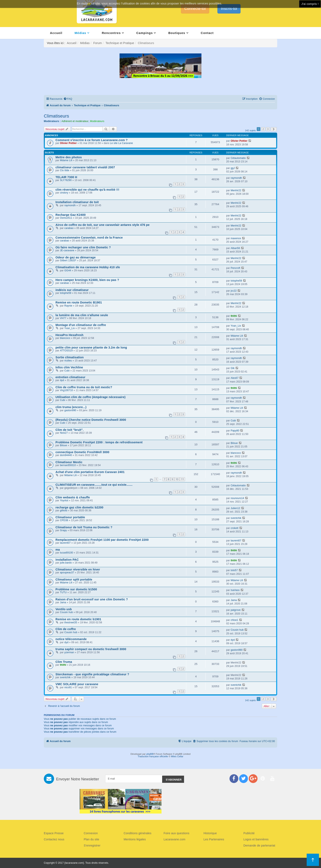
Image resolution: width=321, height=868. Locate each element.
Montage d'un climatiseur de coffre (81, 325)
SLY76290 (66, 180)
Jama (63, 602)
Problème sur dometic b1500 (76, 589)
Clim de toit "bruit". (70, 430)
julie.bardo (66, 563)
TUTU (63, 592)
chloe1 (235, 620)
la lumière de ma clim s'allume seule (82, 315)
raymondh (236, 178)
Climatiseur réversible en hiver (78, 569)
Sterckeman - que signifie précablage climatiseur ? (92, 674)
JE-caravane (67, 250)
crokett (235, 528)
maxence (236, 238)
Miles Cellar (177, 756)
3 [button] (268, 129)
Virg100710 (67, 390)
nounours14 (237, 498)
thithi (234, 316)
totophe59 (236, 281)
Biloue (64, 445)
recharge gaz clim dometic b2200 (79, 507)
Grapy (63, 530)
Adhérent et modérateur (75, 121)
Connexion (91, 833)
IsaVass (235, 590)
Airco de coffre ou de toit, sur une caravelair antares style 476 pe (103, 225)
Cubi (67, 371)
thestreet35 (71, 622)
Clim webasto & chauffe (73, 497)
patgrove (236, 610)
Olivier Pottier (68, 143)
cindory (64, 193)
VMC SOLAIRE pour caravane (77, 684)
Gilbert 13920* (68, 260)
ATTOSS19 (66, 351)
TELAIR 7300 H (66, 177)
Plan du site (92, 839)
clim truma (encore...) (71, 407)
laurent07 (65, 543)
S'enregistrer (92, 845)
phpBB (150, 754)
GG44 (68, 270)
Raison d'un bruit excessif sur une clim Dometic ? (92, 599)
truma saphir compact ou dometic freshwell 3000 (91, 649)
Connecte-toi (195, 9)
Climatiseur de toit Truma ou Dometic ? (84, 527)
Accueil (56, 33)
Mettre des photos (69, 157)
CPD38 (64, 520)
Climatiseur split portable (74, 579)
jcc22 (234, 291)
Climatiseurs (56, 116)
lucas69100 (67, 553)
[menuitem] (68, 99)
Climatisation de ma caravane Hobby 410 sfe (88, 267)
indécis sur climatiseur (72, 290)
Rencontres (111, 33)
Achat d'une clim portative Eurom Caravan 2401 (90, 472)
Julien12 (236, 508)
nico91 (68, 687)
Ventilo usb (64, 609)
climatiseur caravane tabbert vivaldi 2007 (85, 167)
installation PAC (67, 560)
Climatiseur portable (70, 517)
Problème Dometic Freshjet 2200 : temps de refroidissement (99, 442)
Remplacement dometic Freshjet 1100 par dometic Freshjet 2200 (102, 540)
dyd (62, 380)
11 (182, 479)
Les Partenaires (214, 839)
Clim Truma (64, 662)
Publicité (249, 833)
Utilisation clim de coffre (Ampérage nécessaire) (90, 397)
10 (177, 479)
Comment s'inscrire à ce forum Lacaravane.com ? (92, 140)
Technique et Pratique (120, 43)
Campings (145, 33)
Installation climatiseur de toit (77, 202)
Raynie (68, 306)
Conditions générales (138, 833)
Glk (233, 368)
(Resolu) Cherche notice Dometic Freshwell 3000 (91, 420)
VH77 (63, 318)
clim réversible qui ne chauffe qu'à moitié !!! (87, 190)
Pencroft (236, 268)
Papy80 (235, 431)
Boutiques (177, 33)
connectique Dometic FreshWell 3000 (82, 452)
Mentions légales (135, 839)
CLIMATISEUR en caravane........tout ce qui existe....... (94, 485)
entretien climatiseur (70, 377)
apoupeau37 (67, 573)
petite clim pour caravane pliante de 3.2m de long (91, 347)
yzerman (69, 652)
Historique (210, 833)
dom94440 (66, 455)
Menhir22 (236, 190)
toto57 (234, 570)
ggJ (233, 168)
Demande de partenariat (259, 845)
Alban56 (235, 248)
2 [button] (263, 129)
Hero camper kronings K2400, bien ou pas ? (87, 280)
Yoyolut (64, 500)
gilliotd (64, 510)
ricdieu (68, 361)
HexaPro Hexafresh (70, 335)
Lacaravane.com (174, 839)
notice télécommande (71, 639)
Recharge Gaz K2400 (71, 215)
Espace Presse (54, 833)
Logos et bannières (256, 839)
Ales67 (235, 378)
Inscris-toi (229, 9)
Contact (207, 33)
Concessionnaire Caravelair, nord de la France (89, 238)
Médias (80, 33)
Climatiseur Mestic (69, 462)
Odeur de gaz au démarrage (76, 257)
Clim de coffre (66, 629)
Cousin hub (66, 612)
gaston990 (70, 410)
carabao (69, 228)
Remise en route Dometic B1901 (79, 302)
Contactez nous (54, 839)
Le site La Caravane (121, 143)
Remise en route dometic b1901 (78, 619)
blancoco (65, 338)
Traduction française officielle (153, 756)
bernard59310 (68, 465)
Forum (98, 43)
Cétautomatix (238, 158)
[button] (274, 129)
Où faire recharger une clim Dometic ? (83, 247)
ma (58, 550)
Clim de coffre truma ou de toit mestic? (84, 387)
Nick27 (64, 433)
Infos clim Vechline (69, 367)
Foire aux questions (176, 833)
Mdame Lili (66, 160)
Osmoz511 (66, 218)
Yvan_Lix (70, 328)
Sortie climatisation (70, 357)
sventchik (236, 518)
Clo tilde (65, 170)
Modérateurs (97, 121)
